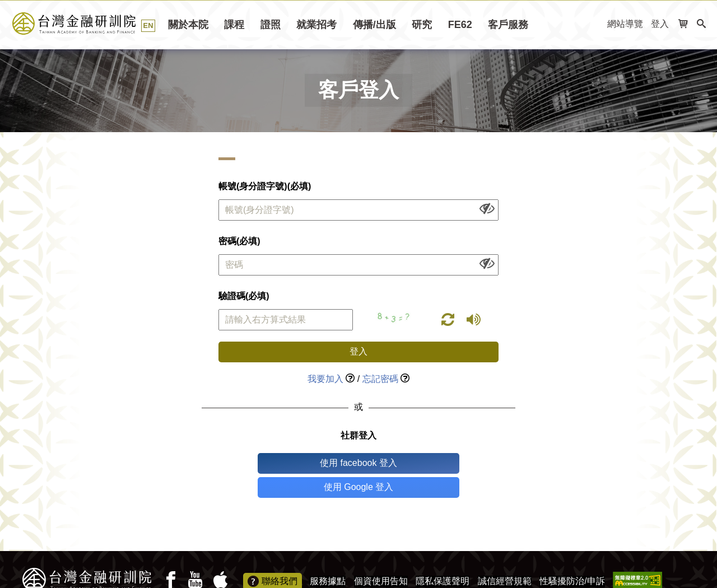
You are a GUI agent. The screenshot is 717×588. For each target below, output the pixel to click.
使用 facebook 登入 (312, 463)
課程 (234, 25)
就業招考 (316, 25)
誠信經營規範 (505, 557)
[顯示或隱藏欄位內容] (487, 208)
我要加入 (325, 379)
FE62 (460, 25)
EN (148, 25)
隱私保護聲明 (443, 557)
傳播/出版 (374, 25)
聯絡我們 (273, 558)
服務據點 (328, 557)
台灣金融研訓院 (87, 24)
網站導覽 (625, 24)
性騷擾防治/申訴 (572, 557)
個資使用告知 (381, 557)
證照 (271, 25)
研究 (422, 25)
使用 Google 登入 (405, 463)
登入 (660, 24)
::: (595, 24)
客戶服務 (508, 25)
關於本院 (188, 25)
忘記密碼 (380, 379)
